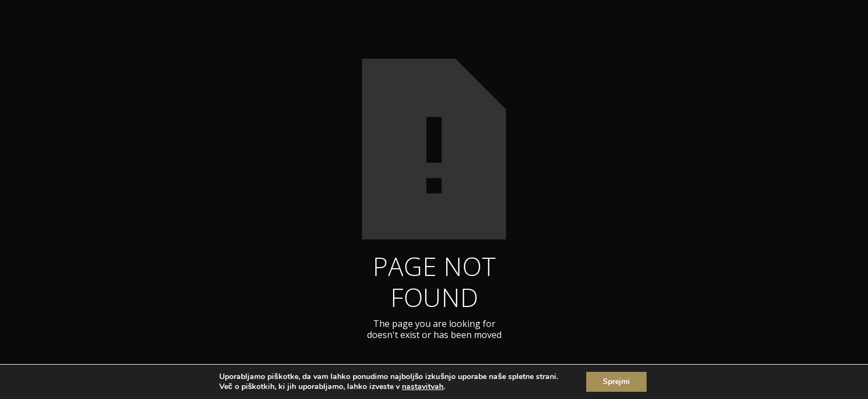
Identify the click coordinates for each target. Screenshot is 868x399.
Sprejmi (616, 382)
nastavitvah (423, 387)
